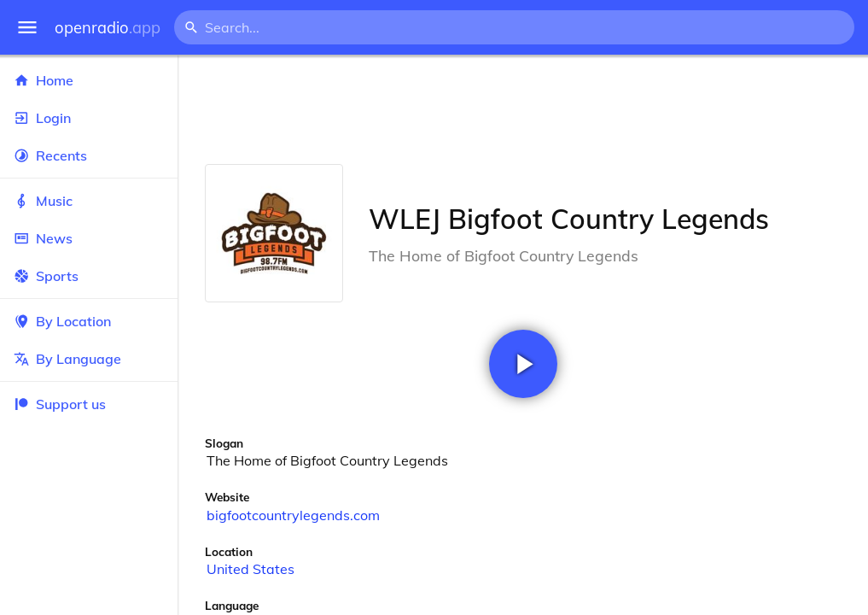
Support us (60, 404)
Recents (89, 155)
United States (250, 569)
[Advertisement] (523, 109)
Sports (89, 276)
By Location (89, 321)
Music (89, 201)
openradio (108, 28)
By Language (89, 359)
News (89, 238)
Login (89, 118)
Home (89, 80)
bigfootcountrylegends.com (293, 515)
